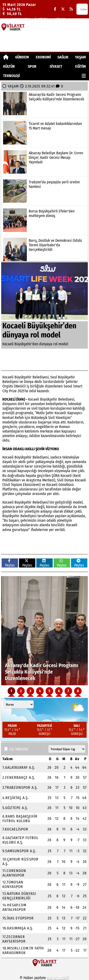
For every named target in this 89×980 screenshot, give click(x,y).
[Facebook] (55, 9)
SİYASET (56, 66)
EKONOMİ (43, 57)
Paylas (10, 563)
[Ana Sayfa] (6, 57)
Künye (60, 19)
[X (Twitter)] (63, 9)
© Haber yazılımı (45, 978)
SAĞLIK (63, 57)
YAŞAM (80, 57)
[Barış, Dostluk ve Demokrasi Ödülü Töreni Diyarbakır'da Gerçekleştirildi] (44, 249)
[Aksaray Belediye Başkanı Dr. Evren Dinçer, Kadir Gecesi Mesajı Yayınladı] (44, 162)
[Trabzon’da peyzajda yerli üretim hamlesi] (44, 191)
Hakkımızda (21, 19)
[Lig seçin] (67, 749)
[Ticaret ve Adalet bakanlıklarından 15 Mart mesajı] (44, 133)
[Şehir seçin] (19, 704)
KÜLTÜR (9, 66)
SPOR (32, 66)
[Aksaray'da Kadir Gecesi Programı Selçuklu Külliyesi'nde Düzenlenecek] (44, 103)
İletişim (41, 19)
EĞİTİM (81, 66)
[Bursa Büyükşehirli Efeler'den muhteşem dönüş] (44, 220)
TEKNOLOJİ (11, 76)
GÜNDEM (22, 57)
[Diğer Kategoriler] (84, 76)
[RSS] (71, 9)
